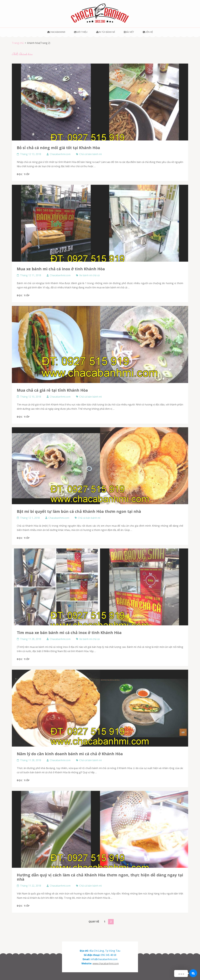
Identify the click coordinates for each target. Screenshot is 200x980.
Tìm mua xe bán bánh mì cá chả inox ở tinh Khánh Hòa (69, 633)
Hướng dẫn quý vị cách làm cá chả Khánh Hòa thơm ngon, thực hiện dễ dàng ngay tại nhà (100, 877)
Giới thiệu (81, 32)
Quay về (94, 922)
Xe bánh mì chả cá (89, 275)
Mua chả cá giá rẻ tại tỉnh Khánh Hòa (52, 390)
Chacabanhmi (56, 32)
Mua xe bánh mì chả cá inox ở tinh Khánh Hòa (61, 269)
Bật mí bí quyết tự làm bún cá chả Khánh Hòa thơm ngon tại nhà (79, 511)
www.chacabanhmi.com (106, 963)
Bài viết (129, 32)
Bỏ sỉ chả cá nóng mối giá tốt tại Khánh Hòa (58, 148)
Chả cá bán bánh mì (91, 154)
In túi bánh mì (106, 32)
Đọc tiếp (23, 174)
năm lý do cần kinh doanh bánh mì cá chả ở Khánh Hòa (70, 754)
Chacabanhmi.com (60, 154)
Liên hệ (148, 32)
